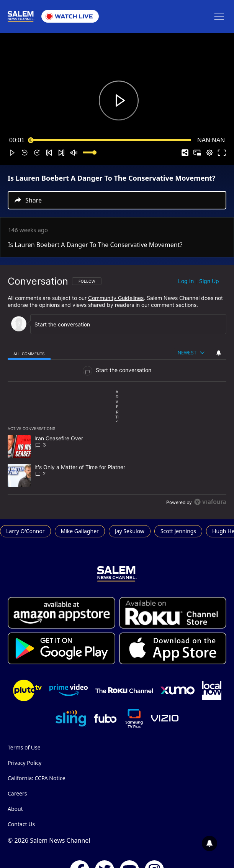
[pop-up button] (209, 153)
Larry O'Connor (25, 531)
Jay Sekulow (130, 531)
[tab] (29, 353)
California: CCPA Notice (37, 778)
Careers (17, 793)
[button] (12, 153)
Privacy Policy (25, 763)
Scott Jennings (178, 531)
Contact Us (21, 824)
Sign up (209, 281)
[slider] (111, 140)
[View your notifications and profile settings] (219, 353)
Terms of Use (24, 747)
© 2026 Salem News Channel (49, 840)
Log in (186, 281)
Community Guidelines (116, 298)
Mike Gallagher (80, 531)
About (15, 809)
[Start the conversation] (123, 324)
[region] (117, 392)
